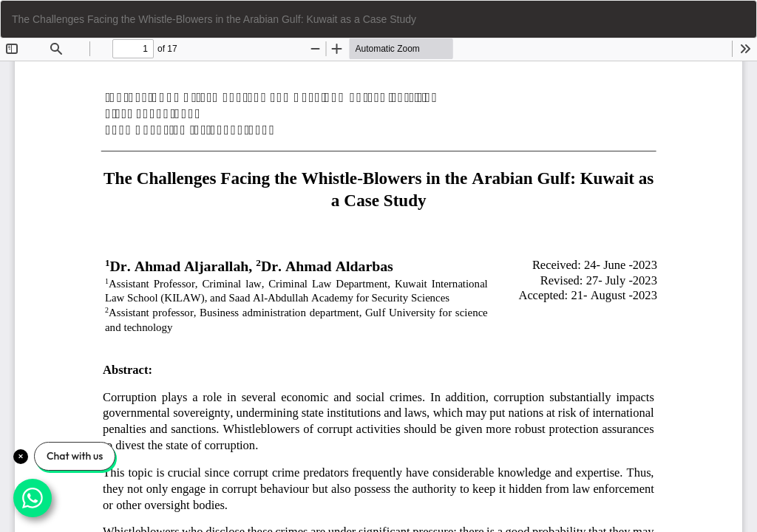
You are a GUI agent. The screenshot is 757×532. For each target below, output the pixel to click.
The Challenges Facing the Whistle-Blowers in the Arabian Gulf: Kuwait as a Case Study (214, 19)
